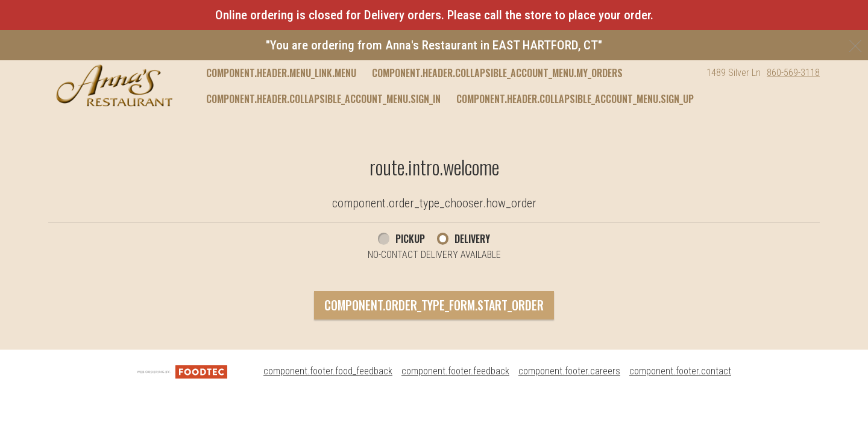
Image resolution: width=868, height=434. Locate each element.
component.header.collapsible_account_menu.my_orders (497, 73)
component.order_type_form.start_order (434, 305)
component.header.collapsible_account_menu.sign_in (323, 99)
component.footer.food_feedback (328, 371)
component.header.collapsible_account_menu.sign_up (575, 99)
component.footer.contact (680, 371)
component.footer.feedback (455, 371)
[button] (114, 86)
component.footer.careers (569, 371)
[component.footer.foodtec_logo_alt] (182, 371)
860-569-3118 (793, 73)
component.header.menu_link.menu (281, 73)
